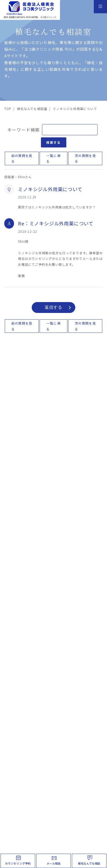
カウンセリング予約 (18, 863)
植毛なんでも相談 (89, 863)
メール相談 (54, 863)
